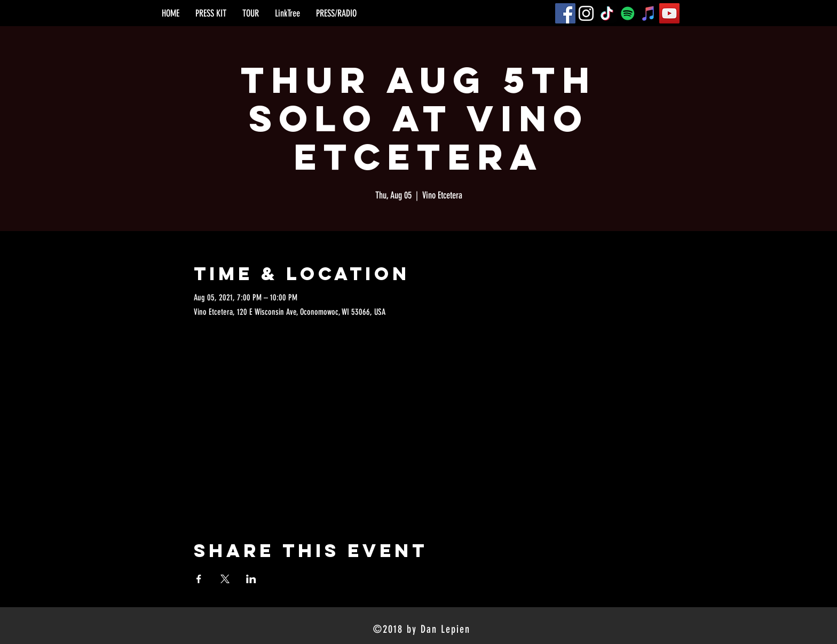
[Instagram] (586, 13)
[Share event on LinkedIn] (251, 579)
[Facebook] (565, 13)
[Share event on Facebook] (199, 579)
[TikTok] (607, 13)
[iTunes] (649, 13)
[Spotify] (628, 13)
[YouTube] (669, 13)
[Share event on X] (225, 579)
